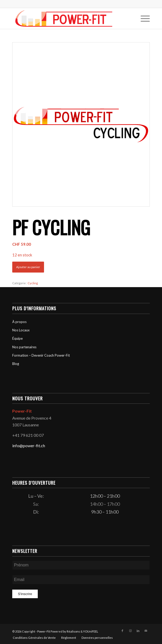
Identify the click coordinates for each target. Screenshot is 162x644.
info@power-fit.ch (29, 446)
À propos (19, 322)
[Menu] (143, 18)
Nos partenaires (24, 347)
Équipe (17, 338)
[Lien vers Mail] (146, 631)
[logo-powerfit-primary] (67, 18)
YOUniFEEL (91, 631)
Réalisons (73, 631)
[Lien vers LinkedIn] (138, 631)
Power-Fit (44, 631)
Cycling (33, 283)
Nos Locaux (21, 330)
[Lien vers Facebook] (122, 631)
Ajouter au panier (28, 267)
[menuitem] (143, 18)
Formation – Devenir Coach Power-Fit (41, 355)
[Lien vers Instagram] (130, 631)
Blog (16, 364)
